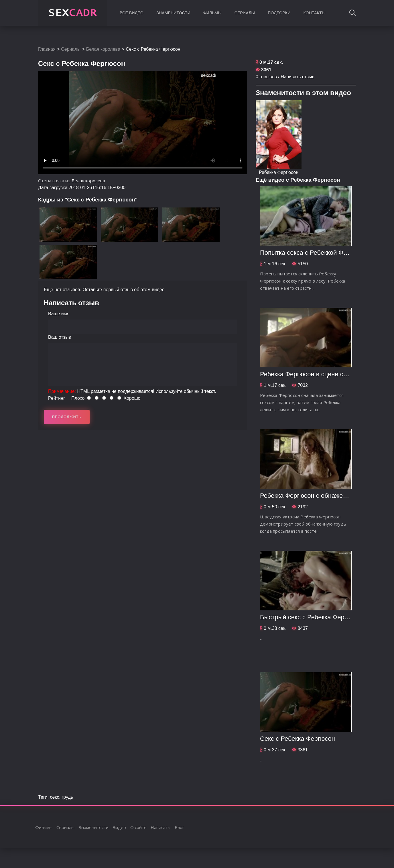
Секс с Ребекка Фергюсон (298, 739)
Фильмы (212, 13)
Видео (119, 827)
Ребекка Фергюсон (279, 172)
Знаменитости (173, 13)
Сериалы (245, 13)
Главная (47, 49)
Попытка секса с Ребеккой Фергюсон (314, 253)
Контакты (314, 13)
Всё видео (132, 13)
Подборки (279, 13)
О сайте (138, 827)
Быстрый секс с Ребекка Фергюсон (311, 617)
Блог (179, 827)
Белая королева (103, 49)
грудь (67, 797)
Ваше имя (59, 314)
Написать (160, 827)
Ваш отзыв (60, 337)
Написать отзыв (298, 77)
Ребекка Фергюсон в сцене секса (308, 374)
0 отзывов (266, 77)
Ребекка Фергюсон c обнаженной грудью (319, 496)
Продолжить (67, 417)
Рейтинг (57, 398)
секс (54, 797)
